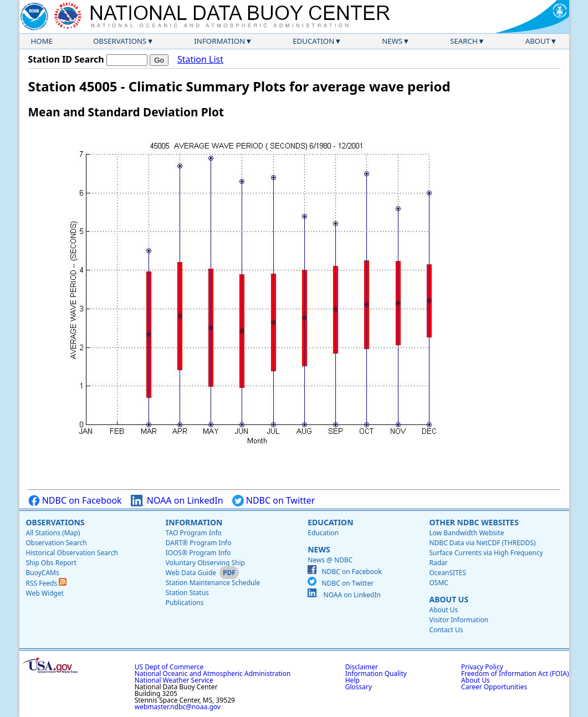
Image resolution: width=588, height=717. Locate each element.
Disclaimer (362, 667)
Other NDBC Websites (474, 522)
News (392, 41)
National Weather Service (174, 680)
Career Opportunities (494, 687)
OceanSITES (448, 573)
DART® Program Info (199, 543)
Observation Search (57, 543)
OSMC (438, 583)
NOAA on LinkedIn (177, 501)
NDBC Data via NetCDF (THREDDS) (482, 543)
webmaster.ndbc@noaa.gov (178, 707)
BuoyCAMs (43, 573)
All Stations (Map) (53, 533)
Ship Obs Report (51, 563)
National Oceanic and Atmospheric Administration (213, 674)
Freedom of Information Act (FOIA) (515, 674)
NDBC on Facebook (75, 501)
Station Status (187, 593)
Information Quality (376, 674)
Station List (200, 60)
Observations (120, 41)
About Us (449, 599)
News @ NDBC (330, 560)
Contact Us (446, 630)
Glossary (359, 687)
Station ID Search (66, 59)
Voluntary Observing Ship (205, 563)
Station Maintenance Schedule (213, 583)
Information (219, 41)
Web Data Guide (191, 573)
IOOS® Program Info (198, 553)
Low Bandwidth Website (466, 533)
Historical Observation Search (72, 553)
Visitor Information (459, 620)
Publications (185, 603)
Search (464, 41)
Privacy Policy (482, 667)
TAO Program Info (194, 533)
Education (313, 41)
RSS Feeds (47, 583)
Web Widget (45, 593)
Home (42, 41)
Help (352, 680)
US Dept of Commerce (169, 667)
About (538, 41)
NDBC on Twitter (274, 501)
